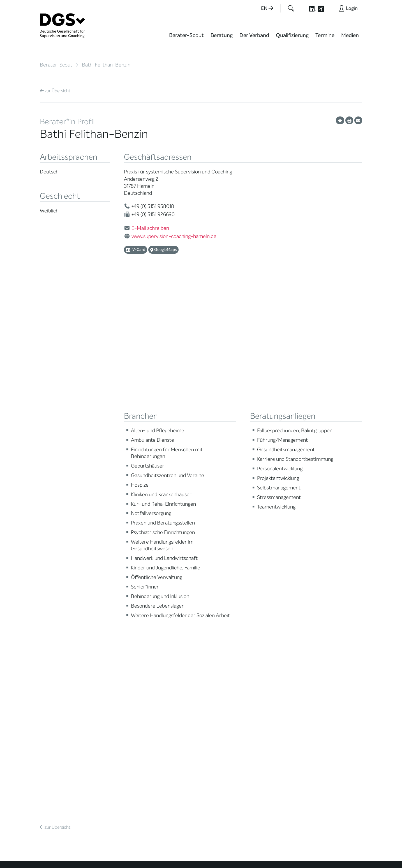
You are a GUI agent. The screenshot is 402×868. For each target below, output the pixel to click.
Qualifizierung (292, 35)
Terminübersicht (168, 613)
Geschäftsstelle (111, 628)
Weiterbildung (165, 588)
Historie (103, 677)
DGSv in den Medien (227, 602)
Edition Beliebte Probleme (223, 630)
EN (267, 8)
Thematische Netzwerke (108, 597)
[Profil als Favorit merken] (340, 120)
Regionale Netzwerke (115, 607)
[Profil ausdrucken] (349, 120)
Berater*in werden (169, 581)
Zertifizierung (53, 624)
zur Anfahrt (165, 770)
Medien (350, 35)
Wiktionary (218, 595)
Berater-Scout (186, 35)
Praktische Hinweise (59, 638)
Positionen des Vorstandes (222, 612)
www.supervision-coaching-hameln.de (174, 236)
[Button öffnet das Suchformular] (291, 8)
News (213, 581)
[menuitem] (186, 39)
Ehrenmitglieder (111, 642)
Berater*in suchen (57, 581)
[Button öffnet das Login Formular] (348, 8)
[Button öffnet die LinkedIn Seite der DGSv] (309, 8)
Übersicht (55, 91)
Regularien (106, 670)
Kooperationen (110, 656)
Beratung (222, 35)
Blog (212, 588)
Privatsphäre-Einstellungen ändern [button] (245, 852)
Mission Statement (114, 581)
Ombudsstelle (53, 631)
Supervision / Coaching (52, 608)
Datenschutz (324, 847)
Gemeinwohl (108, 649)
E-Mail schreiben (150, 228)
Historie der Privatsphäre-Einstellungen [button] (298, 852)
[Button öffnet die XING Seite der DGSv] (324, 8)
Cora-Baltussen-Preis (117, 663)
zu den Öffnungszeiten (176, 782)
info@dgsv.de (179, 759)
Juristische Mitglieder (116, 614)
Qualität (48, 617)
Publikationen (221, 621)
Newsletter (219, 639)
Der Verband (254, 35)
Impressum (351, 847)
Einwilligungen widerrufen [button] (345, 852)
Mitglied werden (111, 588)
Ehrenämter (108, 635)
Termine (325, 35)
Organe (103, 621)
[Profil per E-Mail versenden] (358, 120)
